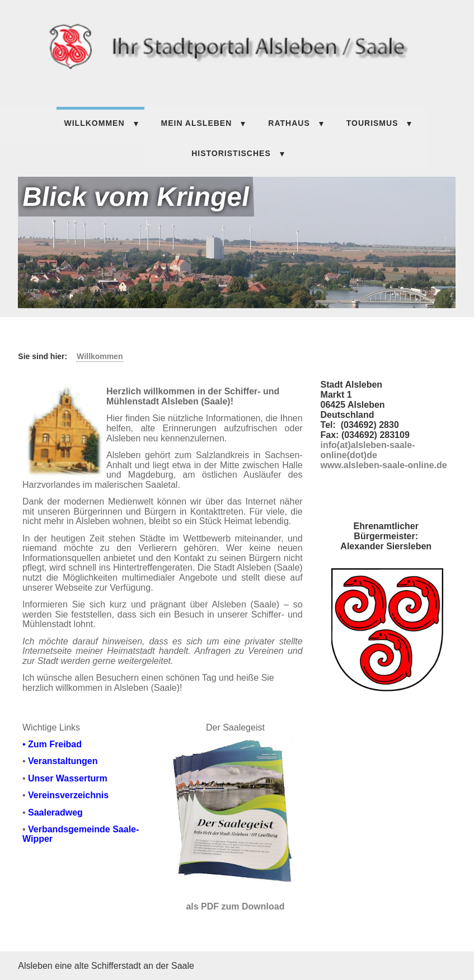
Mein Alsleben (197, 123)
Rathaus (289, 123)
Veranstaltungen (63, 761)
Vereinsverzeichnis (68, 795)
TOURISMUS (372, 123)
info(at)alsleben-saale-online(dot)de (368, 450)
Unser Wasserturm (68, 778)
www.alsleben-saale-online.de (384, 465)
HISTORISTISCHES (231, 153)
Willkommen (95, 123)
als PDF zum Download (235, 906)
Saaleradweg (55, 812)
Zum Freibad (55, 744)
